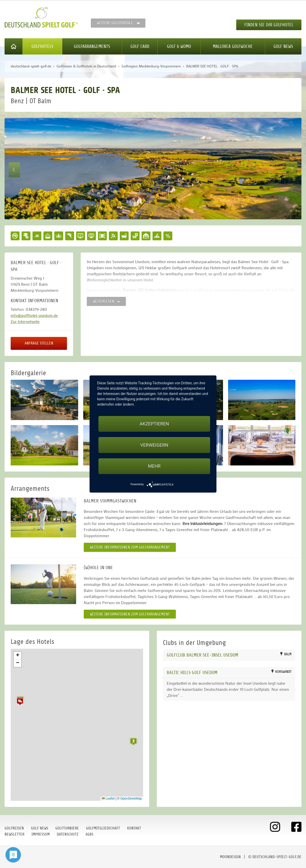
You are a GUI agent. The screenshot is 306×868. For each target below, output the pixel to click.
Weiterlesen (106, 301)
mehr (154, 466)
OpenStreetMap (131, 799)
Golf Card (140, 46)
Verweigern (154, 445)
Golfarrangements (92, 46)
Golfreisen (14, 828)
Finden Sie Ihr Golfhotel (269, 25)
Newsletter (14, 834)
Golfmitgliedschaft (103, 828)
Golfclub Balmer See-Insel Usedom (202, 655)
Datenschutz (68, 834)
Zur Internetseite (25, 321)
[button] (20, 701)
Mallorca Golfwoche (233, 46)
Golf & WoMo (179, 46)
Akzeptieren (154, 424)
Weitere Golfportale (115, 23)
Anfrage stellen (39, 343)
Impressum (41, 834)
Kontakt (134, 828)
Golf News (283, 46)
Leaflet (108, 799)
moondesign (230, 857)
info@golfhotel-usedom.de (34, 315)
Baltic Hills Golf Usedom (192, 672)
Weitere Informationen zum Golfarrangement (130, 547)
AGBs (89, 834)
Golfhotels (42, 46)
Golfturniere (67, 828)
